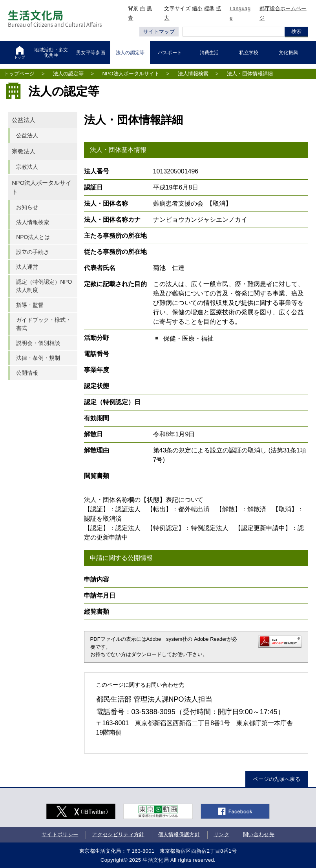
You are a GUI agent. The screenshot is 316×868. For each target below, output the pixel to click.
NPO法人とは (33, 237)
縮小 (197, 8)
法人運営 (27, 267)
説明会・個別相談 (38, 343)
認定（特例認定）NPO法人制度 (44, 286)
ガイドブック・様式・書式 (44, 324)
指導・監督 (30, 305)
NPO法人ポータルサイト (131, 74)
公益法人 (24, 120)
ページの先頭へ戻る (277, 779)
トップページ (19, 74)
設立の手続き (33, 252)
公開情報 (27, 373)
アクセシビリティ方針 (118, 834)
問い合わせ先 (259, 834)
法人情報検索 (193, 74)
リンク (221, 834)
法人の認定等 (68, 74)
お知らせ (27, 207)
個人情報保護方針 (179, 834)
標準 (209, 8)
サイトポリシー (60, 834)
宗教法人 (24, 151)
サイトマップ (159, 32)
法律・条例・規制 (38, 358)
